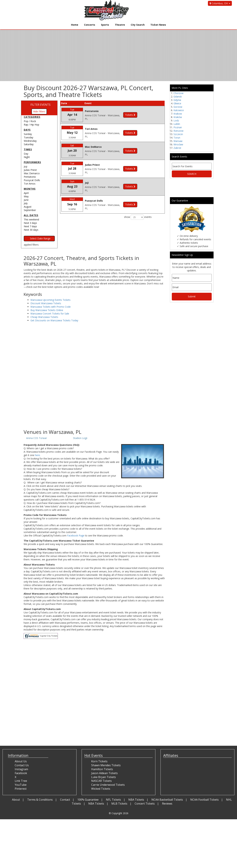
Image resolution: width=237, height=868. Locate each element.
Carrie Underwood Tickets (108, 785)
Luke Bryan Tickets (104, 777)
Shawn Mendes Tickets (106, 765)
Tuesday (28, 137)
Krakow (178, 114)
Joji (25, 166)
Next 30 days (31, 230)
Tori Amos (30, 184)
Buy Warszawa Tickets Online (47, 310)
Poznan (178, 127)
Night (27, 157)
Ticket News (158, 25)
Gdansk (178, 97)
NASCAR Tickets (101, 781)
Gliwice (177, 103)
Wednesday (30, 141)
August (28, 207)
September (30, 210)
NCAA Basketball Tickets (167, 800)
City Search (138, 25)
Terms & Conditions (40, 800)
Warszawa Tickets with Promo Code (51, 307)
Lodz (176, 120)
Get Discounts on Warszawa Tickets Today (54, 320)
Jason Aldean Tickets (104, 773)
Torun (177, 138)
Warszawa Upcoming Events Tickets (50, 300)
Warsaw (178, 141)
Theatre (120, 25)
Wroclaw (178, 144)
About (16, 800)
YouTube (21, 785)
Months (30, 189)
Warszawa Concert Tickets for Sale (50, 314)
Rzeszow (178, 131)
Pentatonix (30, 177)
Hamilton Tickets (102, 769)
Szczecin (178, 134)
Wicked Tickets (101, 789)
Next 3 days (30, 223)
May (26, 196)
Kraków (178, 117)
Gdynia (177, 100)
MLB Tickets (119, 804)
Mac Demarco (32, 173)
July (26, 203)
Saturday (29, 144)
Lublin (177, 124)
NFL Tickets (113, 800)
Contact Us (22, 765)
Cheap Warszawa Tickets (44, 317)
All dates (31, 215)
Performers (32, 162)
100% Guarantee (88, 800)
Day (26, 154)
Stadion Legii (80, 438)
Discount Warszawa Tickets (46, 303)
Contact (65, 800)
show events (138, 217)
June (26, 200)
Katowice (179, 110)
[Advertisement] (94, 402)
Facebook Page (76, 535)
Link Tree (21, 781)
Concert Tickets (145, 804)
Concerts (90, 25)
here (37, 455)
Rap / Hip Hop (31, 125)
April (26, 193)
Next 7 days (30, 226)
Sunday (28, 134)
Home (75, 25)
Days (27, 130)
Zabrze (177, 148)
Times (28, 149)
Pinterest (21, 789)
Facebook (21, 773)
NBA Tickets (136, 800)
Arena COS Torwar (37, 438)
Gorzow (178, 107)
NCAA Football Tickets (204, 800)
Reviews (167, 804)
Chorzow (178, 93)
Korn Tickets (99, 761)
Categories (32, 117)
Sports (105, 25)
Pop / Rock (30, 121)
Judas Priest (30, 170)
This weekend (31, 219)
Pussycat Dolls (32, 180)
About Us (21, 761)
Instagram (21, 769)
